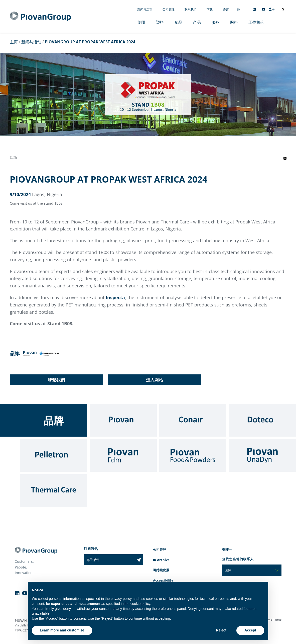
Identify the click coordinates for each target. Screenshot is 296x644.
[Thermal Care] (54, 491)
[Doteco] (262, 420)
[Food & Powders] (193, 455)
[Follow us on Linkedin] (254, 9)
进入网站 (155, 380)
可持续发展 (161, 570)
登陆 (225, 549)
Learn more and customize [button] (62, 630)
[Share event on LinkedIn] (285, 158)
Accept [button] (250, 630)
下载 (210, 9)
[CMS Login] (271, 9)
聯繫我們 (56, 380)
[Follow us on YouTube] (264, 9)
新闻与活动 (145, 9)
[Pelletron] (54, 455)
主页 (14, 42)
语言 (226, 9)
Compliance (273, 620)
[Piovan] (123, 420)
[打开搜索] (283, 10)
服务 (215, 22)
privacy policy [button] (121, 599)
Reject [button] (221, 630)
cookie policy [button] (140, 604)
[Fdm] (123, 455)
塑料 (160, 22)
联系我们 (191, 9)
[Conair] (193, 420)
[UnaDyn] (262, 455)
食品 (178, 22)
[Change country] (238, 9)
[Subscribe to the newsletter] (139, 560)
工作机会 (256, 22)
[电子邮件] (109, 560)
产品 (197, 22)
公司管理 (169, 9)
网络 (234, 22)
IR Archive (161, 560)
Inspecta (115, 297)
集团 (141, 22)
